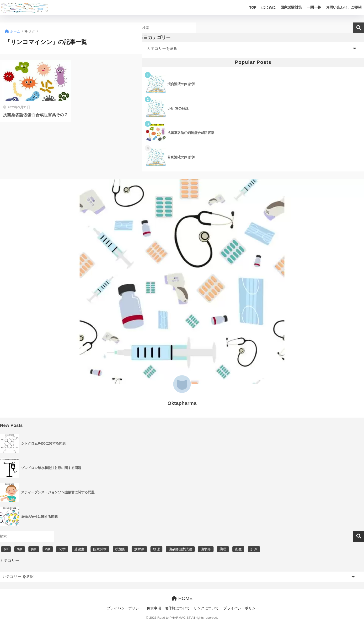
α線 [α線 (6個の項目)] (20, 549)
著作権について (177, 608)
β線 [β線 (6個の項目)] (34, 549)
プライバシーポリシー (125, 608)
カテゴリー (10, 560)
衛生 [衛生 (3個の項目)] (238, 549)
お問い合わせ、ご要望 (344, 7)
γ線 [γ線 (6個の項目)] (48, 549)
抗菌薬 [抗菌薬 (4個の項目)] (120, 549)
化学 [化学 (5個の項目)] (62, 549)
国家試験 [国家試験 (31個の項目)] (100, 549)
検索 (359, 28)
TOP (253, 7)
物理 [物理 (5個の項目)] (156, 549)
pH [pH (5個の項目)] (6, 549)
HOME (182, 598)
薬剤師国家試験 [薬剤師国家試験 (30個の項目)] (180, 549)
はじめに (268, 7)
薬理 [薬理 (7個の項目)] (223, 549)
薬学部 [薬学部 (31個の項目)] (206, 549)
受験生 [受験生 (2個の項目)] (79, 549)
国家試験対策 (291, 7)
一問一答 (314, 7)
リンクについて (206, 608)
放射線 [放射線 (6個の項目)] (139, 549)
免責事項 (154, 608)
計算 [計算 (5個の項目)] (254, 549)
